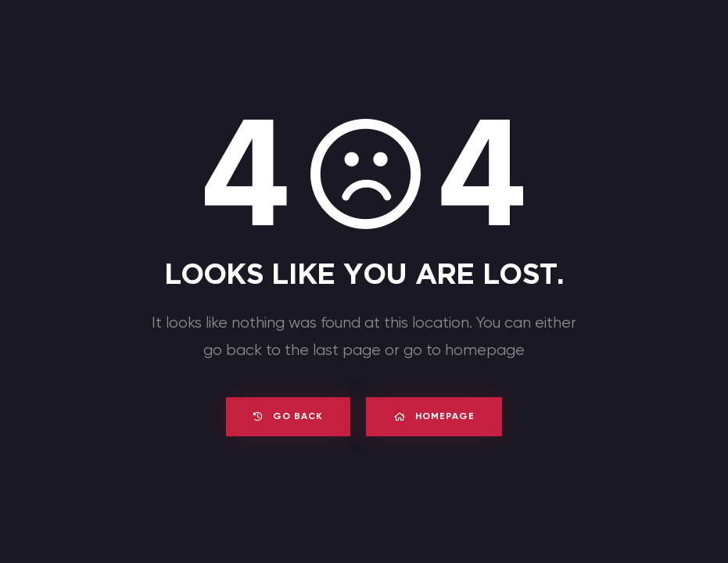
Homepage (438, 417)
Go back (284, 417)
